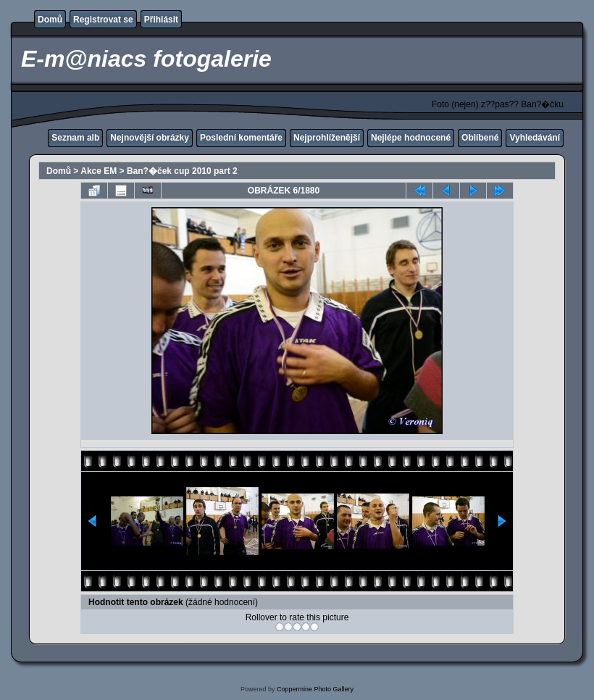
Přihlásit (161, 20)
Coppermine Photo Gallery (315, 689)
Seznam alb (75, 138)
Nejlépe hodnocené (411, 138)
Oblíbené (480, 138)
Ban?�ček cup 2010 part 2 (182, 171)
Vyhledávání (535, 138)
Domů (50, 20)
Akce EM (99, 171)
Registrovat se (103, 20)
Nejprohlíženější (327, 138)
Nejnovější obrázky (150, 138)
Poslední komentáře (241, 138)
